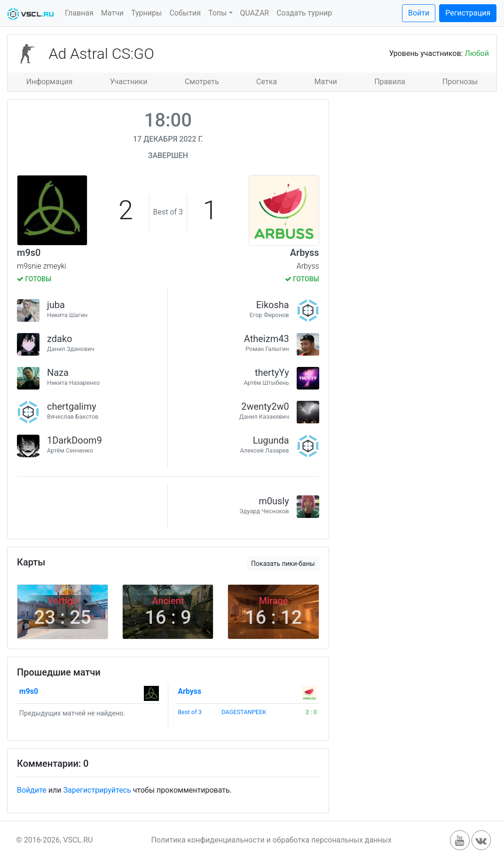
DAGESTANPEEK (244, 712)
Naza (58, 373)
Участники (129, 82)
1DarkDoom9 (75, 440)
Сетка (267, 82)
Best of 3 (190, 712)
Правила (390, 82)
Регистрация (468, 13)
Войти (419, 13)
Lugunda (271, 440)
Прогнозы (460, 82)
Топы (218, 13)
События (185, 13)
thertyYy (272, 373)
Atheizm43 (267, 339)
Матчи (112, 13)
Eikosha (273, 305)
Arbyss (305, 253)
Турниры (146, 13)
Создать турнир (304, 13)
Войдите (32, 790)
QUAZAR (255, 13)
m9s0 (29, 253)
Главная (79, 13)
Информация (49, 82)
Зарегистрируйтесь (97, 790)
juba (56, 305)
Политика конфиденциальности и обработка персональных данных (271, 840)
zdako (59, 339)
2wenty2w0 (265, 406)
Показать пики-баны (283, 564)
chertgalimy (72, 406)
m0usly (274, 501)
